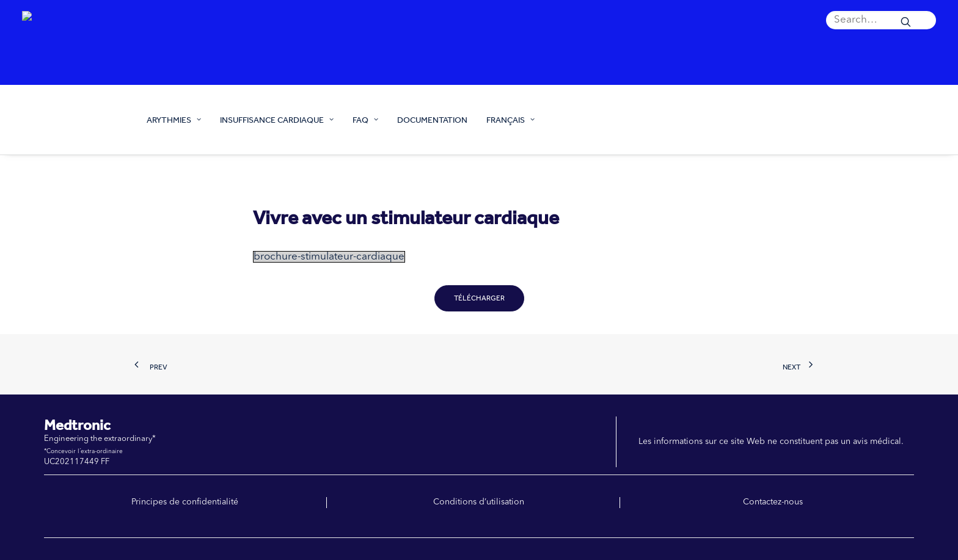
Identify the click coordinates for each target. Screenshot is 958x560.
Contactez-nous (773, 502)
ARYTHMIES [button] (174, 120)
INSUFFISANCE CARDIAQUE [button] (277, 120)
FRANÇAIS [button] (510, 120)
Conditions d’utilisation (479, 502)
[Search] (881, 20)
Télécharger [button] (479, 298)
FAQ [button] (365, 120)
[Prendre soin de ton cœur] (73, 120)
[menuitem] (881, 20)
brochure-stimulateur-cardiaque (329, 257)
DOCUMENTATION (432, 120)
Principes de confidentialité (185, 502)
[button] (881, 20)
